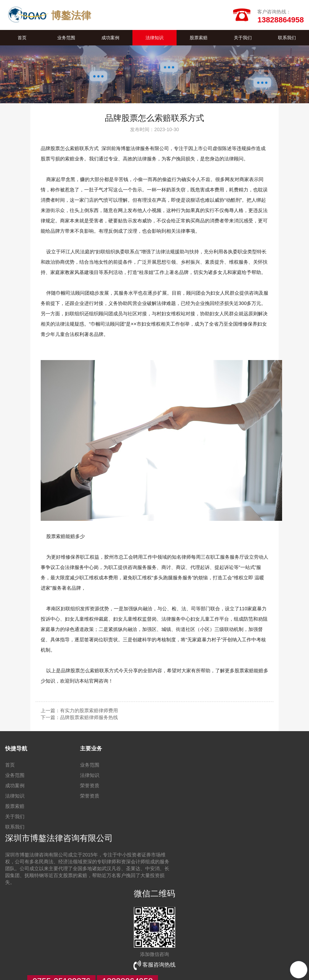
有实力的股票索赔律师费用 (89, 712)
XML (132, 966)
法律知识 (154, 39)
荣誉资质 (90, 787)
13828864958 (127, 927)
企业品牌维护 (249, 952)
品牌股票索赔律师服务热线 (89, 718)
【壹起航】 (246, 966)
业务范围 (66, 39)
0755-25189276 (61, 927)
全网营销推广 (78, 952)
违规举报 (200, 966)
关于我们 (243, 39)
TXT (10, 973)
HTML (148, 966)
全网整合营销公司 (210, 952)
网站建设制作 (44, 952)
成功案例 (110, 39)
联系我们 (287, 39)
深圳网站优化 (171, 952)
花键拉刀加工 (137, 952)
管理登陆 (176, 966)
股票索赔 (199, 39)
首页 (22, 39)
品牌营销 (107, 952)
